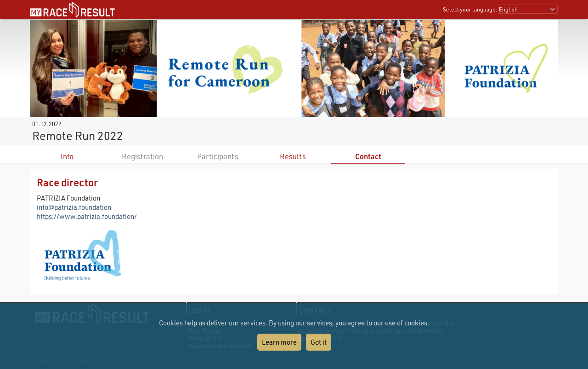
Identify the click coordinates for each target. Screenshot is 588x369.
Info (67, 156)
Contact (368, 156)
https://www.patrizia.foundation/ (87, 216)
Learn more (279, 342)
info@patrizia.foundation (74, 207)
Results (293, 156)
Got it (319, 342)
